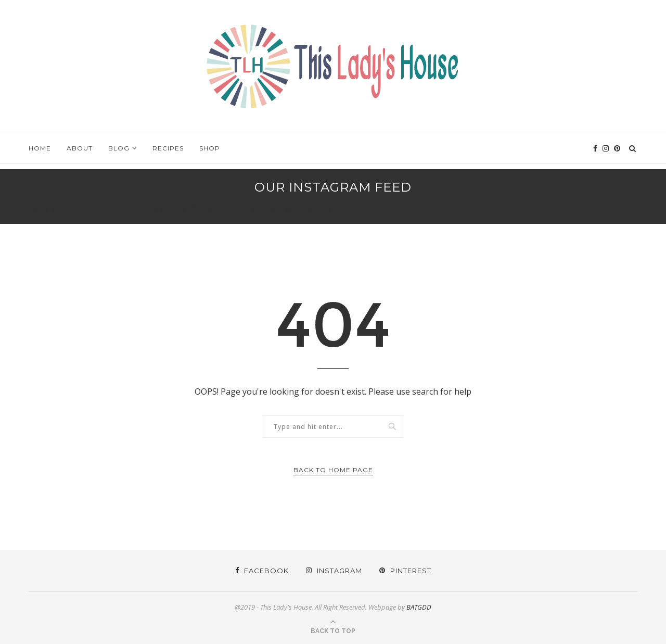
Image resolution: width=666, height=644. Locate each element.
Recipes (168, 148)
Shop (210, 148)
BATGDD (419, 607)
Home (40, 148)
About (80, 148)
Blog (119, 148)
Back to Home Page (333, 470)
